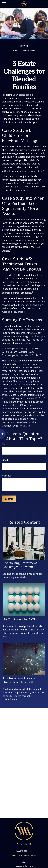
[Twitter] (22, 844)
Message (7, 476)
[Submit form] (9, 499)
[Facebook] (17, 844)
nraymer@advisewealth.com (24, 855)
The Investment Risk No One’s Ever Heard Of (20, 680)
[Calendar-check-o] (30, 844)
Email (5, 460)
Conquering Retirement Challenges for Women (20, 565)
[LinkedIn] (26, 844)
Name (5, 444)
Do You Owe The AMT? (20, 619)
